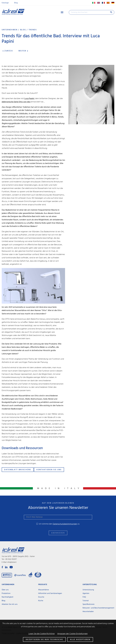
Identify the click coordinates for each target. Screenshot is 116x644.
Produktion (6, 593)
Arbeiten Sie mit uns (10, 604)
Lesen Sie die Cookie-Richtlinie (42, 634)
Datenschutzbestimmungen (65, 524)
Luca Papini (29, 99)
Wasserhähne (43, 590)
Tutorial (86, 601)
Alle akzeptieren (80, 640)
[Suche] (92, 12)
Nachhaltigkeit (8, 597)
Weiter (24, 51)
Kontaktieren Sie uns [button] (49, 470)
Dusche (41, 597)
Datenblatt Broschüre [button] (18, 470)
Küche (41, 601)
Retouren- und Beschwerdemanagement (98, 608)
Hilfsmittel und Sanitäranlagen (50, 593)
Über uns (5, 590)
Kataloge (5, 3)
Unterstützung (88, 590)
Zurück (7, 51)
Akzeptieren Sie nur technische (44, 640)
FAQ (84, 597)
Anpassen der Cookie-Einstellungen (72, 634)
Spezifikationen (89, 604)
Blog (16, 3)
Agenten (86, 593)
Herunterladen (88, 612)
